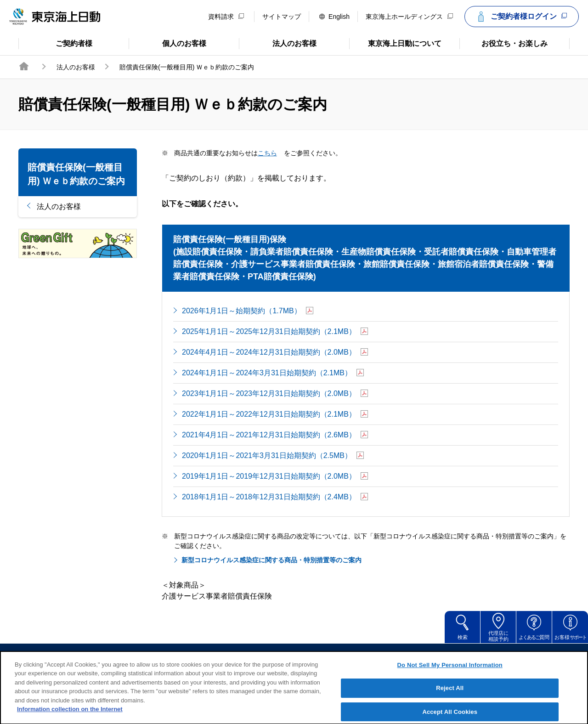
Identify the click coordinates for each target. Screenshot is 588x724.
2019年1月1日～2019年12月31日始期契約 (275, 477)
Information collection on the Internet (70, 717)
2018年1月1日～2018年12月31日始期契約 (275, 497)
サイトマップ (282, 17)
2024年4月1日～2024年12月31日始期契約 (275, 353)
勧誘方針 (300, 657)
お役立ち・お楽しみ (503, 43)
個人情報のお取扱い (365, 657)
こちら (273, 153)
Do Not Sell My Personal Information (450, 673)
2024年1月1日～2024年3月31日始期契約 (273, 373)
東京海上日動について (395, 43)
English (334, 17)
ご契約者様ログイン (520, 17)
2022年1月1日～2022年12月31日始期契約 (275, 415)
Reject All (450, 696)
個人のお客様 (167, 43)
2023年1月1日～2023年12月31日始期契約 (275, 394)
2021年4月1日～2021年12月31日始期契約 (275, 435)
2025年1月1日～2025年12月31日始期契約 (275, 332)
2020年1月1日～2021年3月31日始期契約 (273, 456)
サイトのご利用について (230, 657)
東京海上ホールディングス (409, 17)
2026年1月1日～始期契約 (248, 311)
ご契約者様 (55, 43)
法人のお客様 (278, 43)
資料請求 (226, 17)
